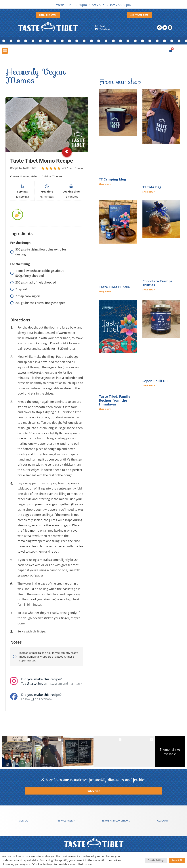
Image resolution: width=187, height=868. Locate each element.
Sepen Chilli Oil (155, 381)
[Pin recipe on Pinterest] (67, 152)
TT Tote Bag (152, 187)
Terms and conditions (116, 821)
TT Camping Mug (112, 179)
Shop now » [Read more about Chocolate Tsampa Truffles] (149, 290)
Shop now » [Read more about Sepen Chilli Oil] (149, 386)
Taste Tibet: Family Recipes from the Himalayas (115, 400)
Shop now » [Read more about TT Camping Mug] (105, 184)
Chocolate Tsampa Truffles (158, 283)
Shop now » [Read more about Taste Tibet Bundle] (105, 291)
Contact (24, 821)
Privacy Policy (66, 821)
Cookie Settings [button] (156, 860)
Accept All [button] (177, 860)
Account (163, 821)
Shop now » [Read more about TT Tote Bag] (149, 192)
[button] (5, 51)
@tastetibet (35, 683)
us (32, 699)
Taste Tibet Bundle (114, 287)
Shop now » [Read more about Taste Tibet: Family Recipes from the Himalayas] (105, 409)
